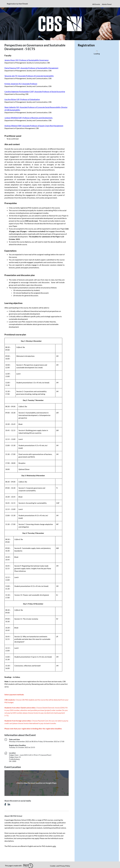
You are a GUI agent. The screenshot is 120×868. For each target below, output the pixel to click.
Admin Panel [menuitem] (107, 4)
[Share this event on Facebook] (5, 804)
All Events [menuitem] (96, 4)
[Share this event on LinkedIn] (9, 804)
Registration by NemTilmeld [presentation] (17, 4)
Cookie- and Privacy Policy (60, 866)
